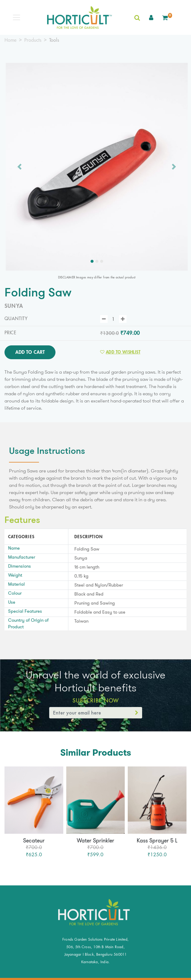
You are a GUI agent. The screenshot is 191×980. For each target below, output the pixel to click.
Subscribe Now (95, 700)
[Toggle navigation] (16, 17)
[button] (151, 17)
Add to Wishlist (120, 352)
